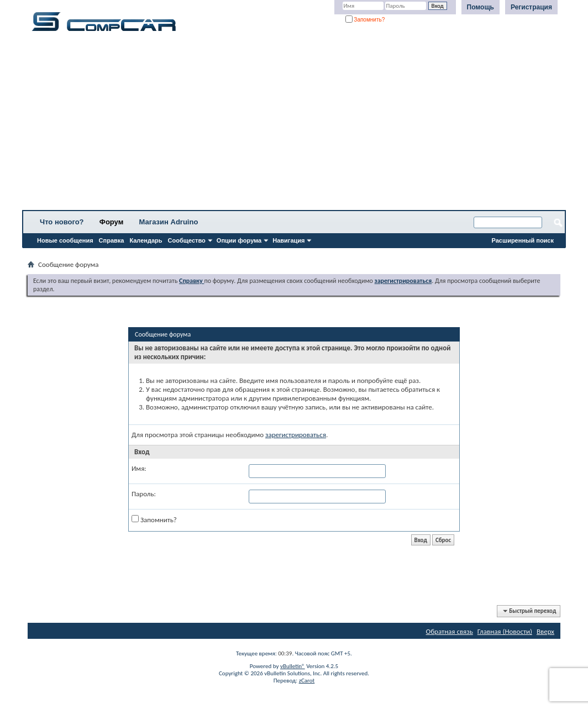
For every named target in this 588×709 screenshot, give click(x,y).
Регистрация (531, 7)
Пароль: (144, 494)
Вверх (545, 631)
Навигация (288, 240)
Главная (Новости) (505, 631)
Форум (111, 222)
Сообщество (187, 240)
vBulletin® (293, 666)
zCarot (307, 681)
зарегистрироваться (296, 435)
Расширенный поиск (523, 240)
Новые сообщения (65, 240)
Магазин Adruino (169, 222)
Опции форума (239, 240)
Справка (112, 240)
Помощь (481, 7)
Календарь (146, 240)
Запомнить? (365, 20)
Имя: (139, 468)
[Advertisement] (294, 124)
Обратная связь (450, 631)
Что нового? (62, 222)
